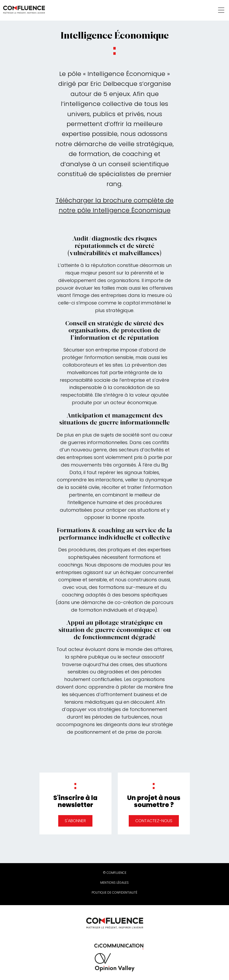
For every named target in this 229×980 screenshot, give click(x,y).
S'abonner (75, 821)
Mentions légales (114, 883)
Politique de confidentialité (114, 892)
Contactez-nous (154, 821)
